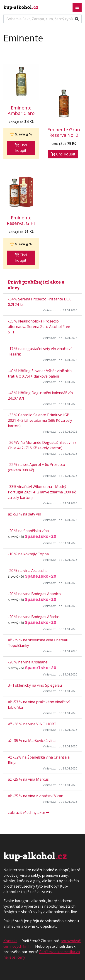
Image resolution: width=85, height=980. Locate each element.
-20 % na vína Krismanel (28, 662)
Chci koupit (21, 148)
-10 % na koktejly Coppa (28, 554)
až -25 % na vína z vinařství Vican (36, 796)
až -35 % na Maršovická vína (32, 741)
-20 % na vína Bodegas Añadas (34, 617)
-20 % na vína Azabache (28, 571)
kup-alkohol (21, 7)
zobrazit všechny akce (29, 812)
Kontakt (10, 941)
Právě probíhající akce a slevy (36, 285)
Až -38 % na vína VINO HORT (32, 724)
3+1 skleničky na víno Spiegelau (35, 685)
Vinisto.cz (49, 310)
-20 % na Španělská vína (28, 531)
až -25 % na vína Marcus (28, 779)
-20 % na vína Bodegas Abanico (34, 594)
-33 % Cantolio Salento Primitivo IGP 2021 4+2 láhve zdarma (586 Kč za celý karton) (40, 420)
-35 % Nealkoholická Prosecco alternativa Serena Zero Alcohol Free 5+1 (39, 327)
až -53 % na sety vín (24, 514)
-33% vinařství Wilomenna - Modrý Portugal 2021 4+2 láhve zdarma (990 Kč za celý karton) (42, 492)
